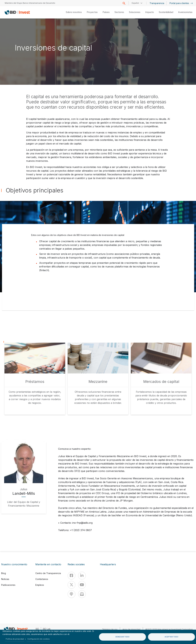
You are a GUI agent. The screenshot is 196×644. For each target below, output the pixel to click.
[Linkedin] (82, 576)
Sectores (119, 12)
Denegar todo (122, 637)
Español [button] (135, 3)
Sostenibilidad (166, 12)
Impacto (150, 12)
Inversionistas (185, 12)
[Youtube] (82, 585)
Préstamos (35, 382)
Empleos (40, 585)
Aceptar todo (171, 637)
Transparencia (157, 3)
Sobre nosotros (74, 12)
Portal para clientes (181, 3)
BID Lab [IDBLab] (47, 629)
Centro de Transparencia (48, 573)
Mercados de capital (161, 382)
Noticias (5, 579)
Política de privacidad (15, 639)
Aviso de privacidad (131, 629)
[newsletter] (82, 594)
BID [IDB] (37, 629)
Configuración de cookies (39, 639)
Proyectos (92, 12)
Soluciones (135, 12)
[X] (71, 585)
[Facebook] (71, 576)
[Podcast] (71, 594)
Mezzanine (98, 382)
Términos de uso (110, 629)
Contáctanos (42, 579)
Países (106, 12)
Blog (4, 573)
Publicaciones (8, 585)
